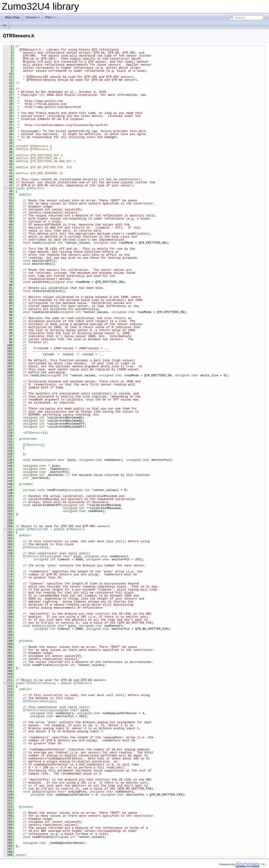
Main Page (13, 17)
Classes (33, 17)
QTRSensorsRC (38, 529)
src (5, 25)
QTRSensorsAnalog (41, 683)
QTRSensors (36, 188)
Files (50, 17)
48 (8, 188)
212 (8, 683)
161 (8, 529)
